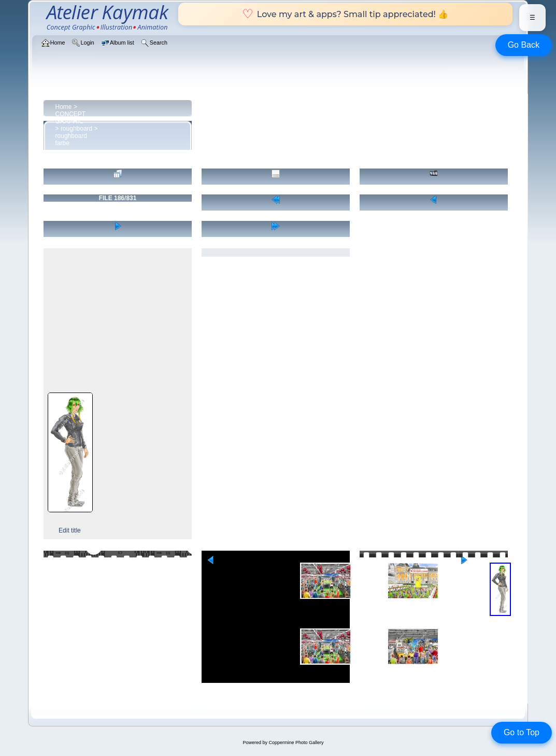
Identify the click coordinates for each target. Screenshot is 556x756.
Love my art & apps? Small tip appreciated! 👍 (345, 14)
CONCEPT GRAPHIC (70, 118)
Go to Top (522, 732)
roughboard (76, 129)
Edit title (70, 530)
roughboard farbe (71, 139)
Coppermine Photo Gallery (296, 743)
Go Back (524, 45)
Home (64, 107)
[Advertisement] (118, 320)
